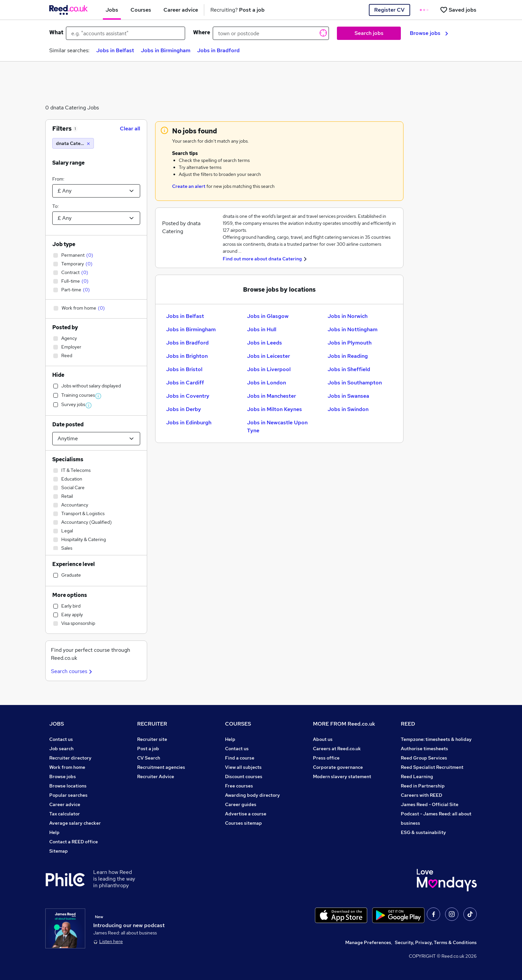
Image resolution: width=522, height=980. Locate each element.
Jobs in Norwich (348, 316)
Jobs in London (266, 383)
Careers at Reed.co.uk (337, 749)
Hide (58, 375)
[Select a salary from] (96, 191)
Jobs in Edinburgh (189, 422)
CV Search (149, 758)
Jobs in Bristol (184, 369)
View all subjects (243, 767)
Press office (326, 758)
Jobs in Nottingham (353, 329)
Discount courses (244, 776)
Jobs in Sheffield (349, 369)
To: (55, 206)
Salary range (68, 163)
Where (202, 32)
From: (58, 179)
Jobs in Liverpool (269, 369)
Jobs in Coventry (188, 396)
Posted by (65, 327)
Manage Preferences (368, 942)
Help (54, 832)
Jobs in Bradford (218, 50)
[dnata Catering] (73, 143)
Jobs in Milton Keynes (274, 409)
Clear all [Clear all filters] (130, 129)
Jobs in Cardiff (185, 383)
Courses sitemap (244, 823)
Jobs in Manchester (271, 396)
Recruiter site (152, 739)
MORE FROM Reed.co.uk (344, 724)
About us (323, 739)
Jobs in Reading (348, 356)
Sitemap (59, 851)
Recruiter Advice (156, 776)
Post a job (148, 749)
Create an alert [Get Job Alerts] (189, 186)
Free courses (239, 786)
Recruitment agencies (161, 767)
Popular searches (68, 795)
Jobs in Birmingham (166, 50)
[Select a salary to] (96, 218)
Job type (64, 244)
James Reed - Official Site (430, 804)
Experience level (74, 564)
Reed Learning (417, 776)
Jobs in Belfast (115, 50)
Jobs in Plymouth (350, 343)
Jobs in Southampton (355, 383)
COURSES (238, 724)
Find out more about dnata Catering (262, 259)
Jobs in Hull (262, 329)
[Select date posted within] (96, 439)
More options (70, 595)
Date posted (68, 424)
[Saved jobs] (458, 10)
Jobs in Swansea (348, 396)
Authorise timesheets (424, 749)
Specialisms (68, 459)
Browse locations (68, 786)
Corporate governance (338, 767)
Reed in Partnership (423, 786)
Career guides (241, 804)
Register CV (389, 10)
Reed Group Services (424, 758)
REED (408, 724)
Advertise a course (246, 814)
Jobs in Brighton (187, 356)
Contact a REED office (74, 842)
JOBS (57, 724)
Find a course (240, 758)
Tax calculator (65, 814)
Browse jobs (429, 33)
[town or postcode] (271, 33)
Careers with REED (421, 795)
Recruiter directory (70, 758)
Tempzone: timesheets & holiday (436, 739)
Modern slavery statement (342, 776)
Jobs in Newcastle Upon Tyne (277, 426)
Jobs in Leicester (268, 356)
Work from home (67, 767)
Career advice (65, 804)
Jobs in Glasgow (268, 316)
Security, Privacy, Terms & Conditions (436, 942)
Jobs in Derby (184, 409)
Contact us (61, 739)
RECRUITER (152, 724)
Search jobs (369, 33)
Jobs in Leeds (264, 343)
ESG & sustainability (423, 832)
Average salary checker (75, 823)
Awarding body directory (253, 795)
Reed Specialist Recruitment (432, 767)
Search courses (72, 671)
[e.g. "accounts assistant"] (126, 33)
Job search (61, 749)
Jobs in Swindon (348, 409)
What (56, 32)
